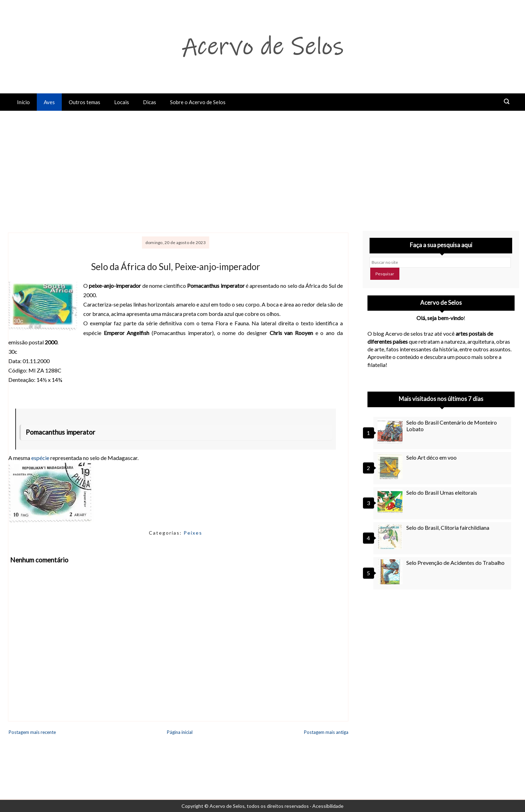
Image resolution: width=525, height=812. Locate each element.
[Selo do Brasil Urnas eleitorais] (391, 502)
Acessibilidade (328, 806)
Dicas (150, 102)
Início (23, 102)
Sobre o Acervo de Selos (198, 102)
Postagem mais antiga (326, 732)
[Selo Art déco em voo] (391, 467)
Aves (49, 102)
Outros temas (84, 102)
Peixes (193, 533)
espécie (40, 458)
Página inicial (180, 732)
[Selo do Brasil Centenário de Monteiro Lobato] (391, 432)
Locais (122, 102)
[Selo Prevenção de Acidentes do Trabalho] (391, 572)
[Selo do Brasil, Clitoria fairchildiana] (391, 537)
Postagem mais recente (32, 732)
